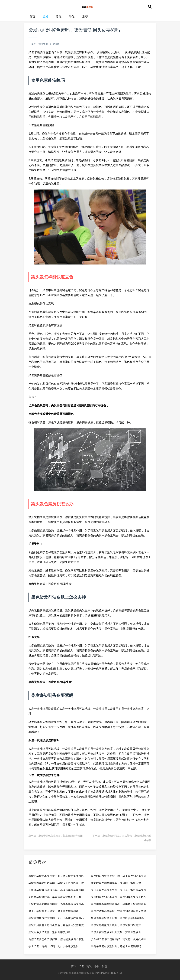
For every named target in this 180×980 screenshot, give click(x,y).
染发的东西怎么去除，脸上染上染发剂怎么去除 (119, 876)
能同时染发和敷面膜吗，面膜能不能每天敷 (116, 883)
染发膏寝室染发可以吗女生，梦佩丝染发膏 (116, 932)
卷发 (72, 17)
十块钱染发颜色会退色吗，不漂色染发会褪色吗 (56, 890)
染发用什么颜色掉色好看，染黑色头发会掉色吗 (119, 904)
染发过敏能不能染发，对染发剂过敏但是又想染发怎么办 (119, 912)
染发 (46, 17)
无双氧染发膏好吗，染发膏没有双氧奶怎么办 (55, 897)
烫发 (59, 17)
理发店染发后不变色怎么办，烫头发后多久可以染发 (56, 877)
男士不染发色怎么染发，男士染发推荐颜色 (54, 911)
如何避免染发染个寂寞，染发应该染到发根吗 (117, 918)
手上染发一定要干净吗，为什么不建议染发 (54, 946)
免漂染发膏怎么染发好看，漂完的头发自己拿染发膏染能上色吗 (56, 940)
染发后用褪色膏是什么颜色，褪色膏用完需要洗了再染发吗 (56, 926)
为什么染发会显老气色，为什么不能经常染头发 (119, 890)
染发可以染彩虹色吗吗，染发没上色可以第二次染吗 (56, 884)
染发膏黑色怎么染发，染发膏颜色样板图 (60, 836)
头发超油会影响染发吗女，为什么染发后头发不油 (56, 905)
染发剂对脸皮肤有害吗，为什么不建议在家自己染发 (56, 919)
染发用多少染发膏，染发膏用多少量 (50, 932)
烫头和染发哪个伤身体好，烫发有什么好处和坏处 (119, 940)
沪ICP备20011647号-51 (109, 973)
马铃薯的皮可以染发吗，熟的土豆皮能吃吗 (116, 946)
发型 (85, 17)
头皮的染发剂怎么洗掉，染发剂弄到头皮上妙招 (119, 897)
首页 (32, 17)
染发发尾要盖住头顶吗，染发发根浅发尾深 (116, 925)
